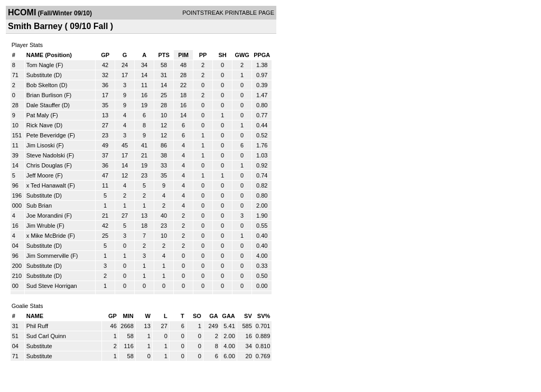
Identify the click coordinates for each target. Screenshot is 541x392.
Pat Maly (38, 115)
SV (248, 316)
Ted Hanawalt (48, 185)
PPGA (262, 55)
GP (105, 55)
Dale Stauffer (43, 105)
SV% (264, 316)
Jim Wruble (41, 226)
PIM (183, 55)
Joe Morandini (45, 216)
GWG (242, 55)
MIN (128, 316)
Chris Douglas (45, 165)
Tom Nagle (40, 65)
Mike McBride (48, 236)
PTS (164, 55)
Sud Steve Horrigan (52, 286)
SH (222, 55)
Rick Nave (40, 125)
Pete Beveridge (46, 135)
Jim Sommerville (48, 256)
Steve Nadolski (46, 155)
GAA (228, 316)
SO (197, 316)
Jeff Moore (40, 175)
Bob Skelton (42, 85)
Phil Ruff (37, 326)
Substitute (40, 75)
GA (214, 316)
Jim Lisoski (41, 145)
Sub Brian (39, 206)
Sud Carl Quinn (46, 336)
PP (203, 55)
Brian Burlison (44, 95)
